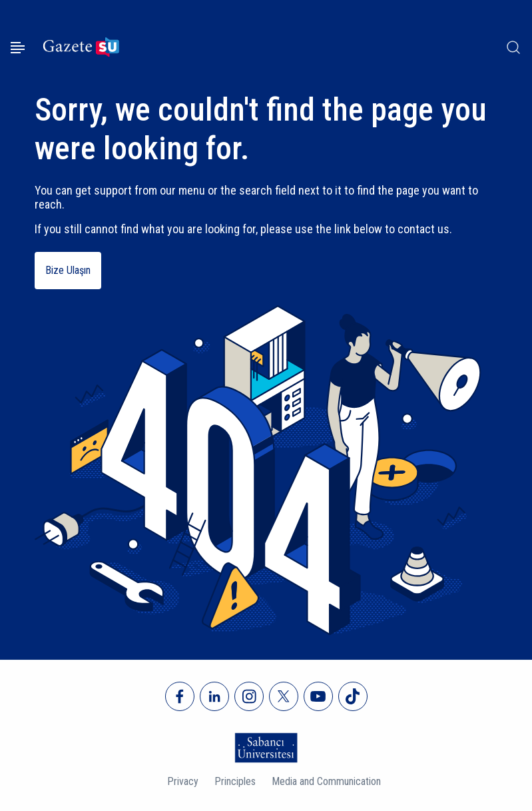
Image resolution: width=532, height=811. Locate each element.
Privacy (183, 781)
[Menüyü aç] (18, 48)
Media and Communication (326, 781)
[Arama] (513, 47)
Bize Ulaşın (68, 270)
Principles (235, 781)
